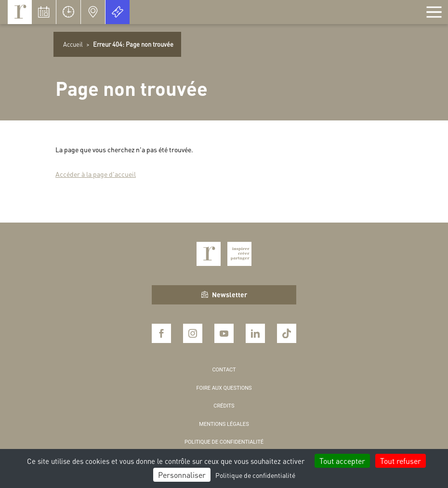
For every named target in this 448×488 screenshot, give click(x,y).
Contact (224, 370)
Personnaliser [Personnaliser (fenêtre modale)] (182, 475)
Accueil (73, 44)
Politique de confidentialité (224, 442)
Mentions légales (224, 424)
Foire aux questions (224, 388)
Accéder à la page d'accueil (96, 174)
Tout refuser (401, 461)
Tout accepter (342, 461)
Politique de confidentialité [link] (255, 475)
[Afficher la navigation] (434, 12)
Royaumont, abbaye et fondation (20, 12)
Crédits (224, 406)
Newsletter (224, 294)
